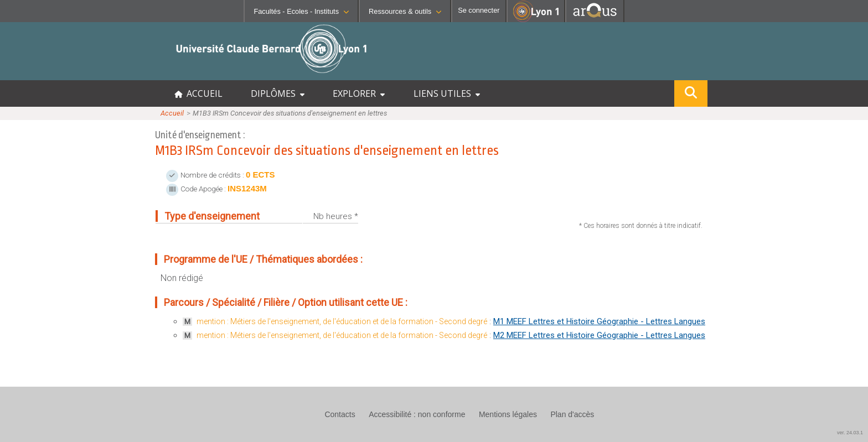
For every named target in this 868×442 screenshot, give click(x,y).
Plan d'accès (572, 414)
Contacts (340, 414)
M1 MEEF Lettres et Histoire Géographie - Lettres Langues (599, 321)
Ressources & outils (405, 11)
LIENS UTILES (447, 93)
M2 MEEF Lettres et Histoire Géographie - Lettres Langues (599, 335)
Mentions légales (508, 414)
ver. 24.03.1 (850, 433)
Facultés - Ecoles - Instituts (301, 11)
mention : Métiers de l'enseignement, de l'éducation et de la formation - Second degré (342, 321)
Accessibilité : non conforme (417, 414)
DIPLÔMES (278, 93)
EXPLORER (359, 93)
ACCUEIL (198, 93)
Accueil (172, 113)
